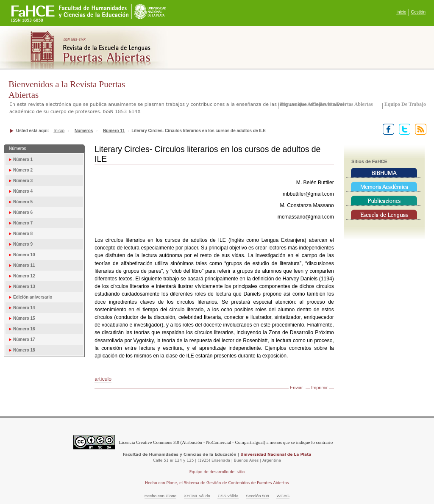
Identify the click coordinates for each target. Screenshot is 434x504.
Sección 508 (257, 496)
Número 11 (114, 131)
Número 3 (23, 181)
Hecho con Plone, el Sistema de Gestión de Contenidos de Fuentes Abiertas (217, 483)
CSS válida (228, 496)
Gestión (418, 12)
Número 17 (24, 339)
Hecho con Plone (161, 496)
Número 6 (23, 212)
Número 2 (23, 170)
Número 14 (24, 308)
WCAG (283, 496)
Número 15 (24, 318)
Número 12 (24, 276)
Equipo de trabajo (405, 104)
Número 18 (24, 350)
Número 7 (23, 223)
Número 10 (24, 255)
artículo (103, 379)
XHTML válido (197, 496)
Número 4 (23, 191)
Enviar (296, 388)
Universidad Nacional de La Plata (276, 454)
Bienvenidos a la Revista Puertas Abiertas (327, 104)
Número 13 (24, 287)
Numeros (84, 131)
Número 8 (23, 234)
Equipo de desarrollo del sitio (217, 472)
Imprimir (319, 388)
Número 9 (23, 244)
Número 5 (23, 202)
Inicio (401, 12)
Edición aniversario (33, 297)
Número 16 (24, 329)
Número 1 (23, 159)
